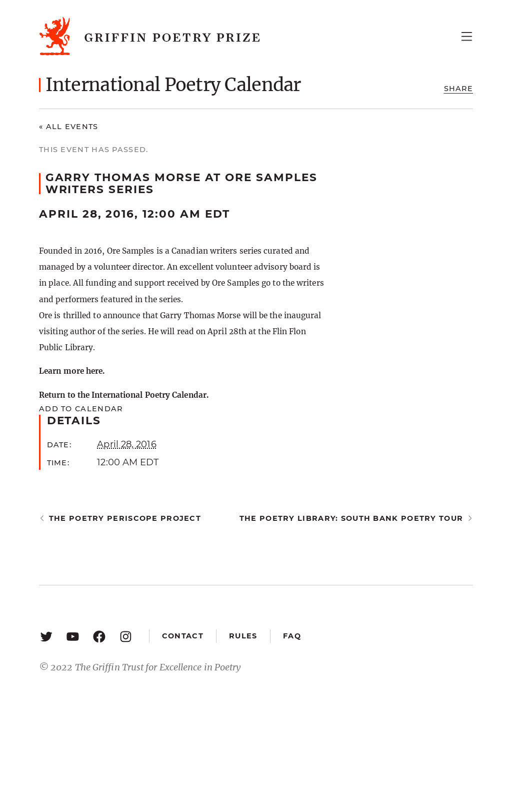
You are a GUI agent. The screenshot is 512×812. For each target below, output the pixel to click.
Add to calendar (81, 409)
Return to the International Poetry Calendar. (124, 395)
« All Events (69, 127)
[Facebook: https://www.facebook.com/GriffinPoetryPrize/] (99, 636)
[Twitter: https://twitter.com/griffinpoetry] (46, 636)
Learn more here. (72, 371)
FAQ (292, 636)
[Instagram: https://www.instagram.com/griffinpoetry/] (126, 636)
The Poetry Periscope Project (125, 518)
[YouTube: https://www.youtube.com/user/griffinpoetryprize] (73, 636)
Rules (243, 636)
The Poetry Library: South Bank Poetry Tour (351, 518)
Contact (183, 636)
